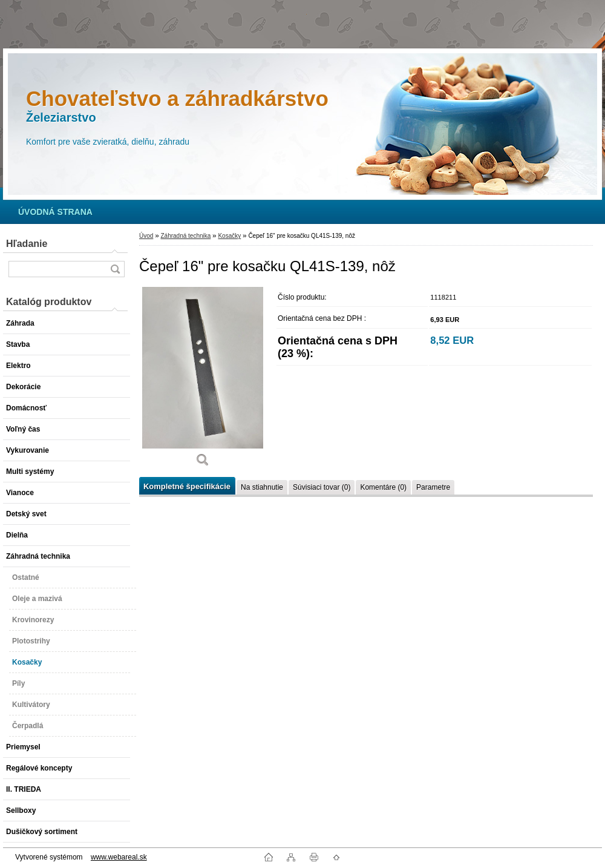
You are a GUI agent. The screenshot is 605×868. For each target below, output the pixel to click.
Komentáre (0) (383, 487)
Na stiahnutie (262, 487)
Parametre (433, 487)
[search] (115, 269)
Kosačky (229, 236)
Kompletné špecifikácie (187, 486)
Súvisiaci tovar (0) (322, 487)
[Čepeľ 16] (203, 381)
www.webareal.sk (119, 857)
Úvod (146, 236)
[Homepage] (55, 212)
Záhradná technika (185, 236)
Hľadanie (27, 244)
